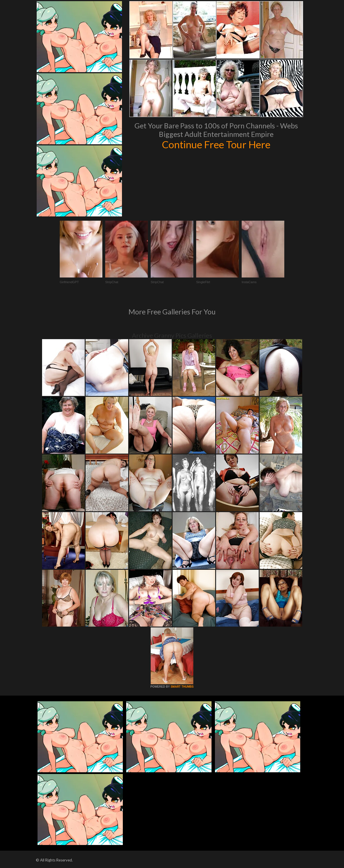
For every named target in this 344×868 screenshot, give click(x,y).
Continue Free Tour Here (216, 144)
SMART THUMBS (182, 687)
